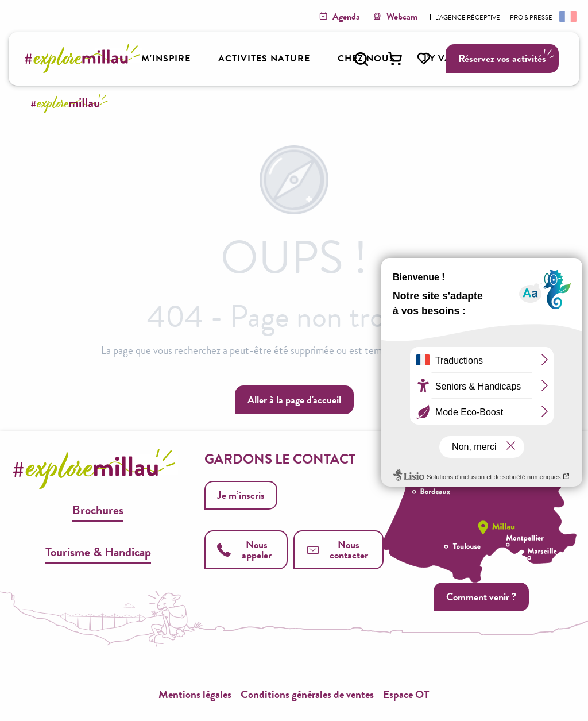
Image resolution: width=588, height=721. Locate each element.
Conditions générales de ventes (307, 694)
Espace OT (406, 694)
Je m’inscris (241, 495)
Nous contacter (337, 550)
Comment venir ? (481, 597)
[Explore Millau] (71, 104)
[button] (361, 59)
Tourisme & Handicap (98, 552)
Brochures (98, 510)
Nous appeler (244, 550)
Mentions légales (195, 694)
